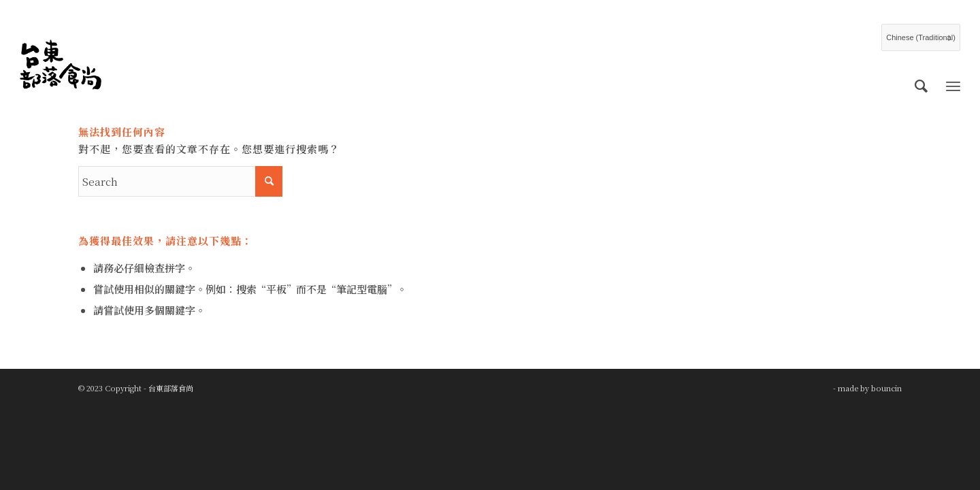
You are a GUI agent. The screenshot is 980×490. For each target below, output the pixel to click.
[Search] (921, 85)
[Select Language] (921, 37)
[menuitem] (921, 85)
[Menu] (953, 85)
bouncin (886, 388)
